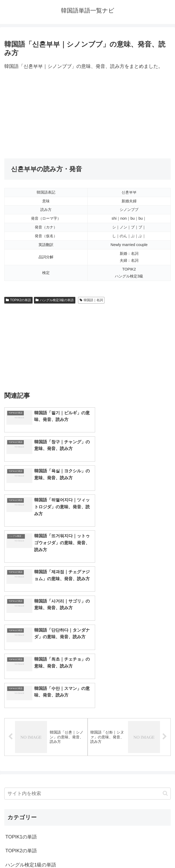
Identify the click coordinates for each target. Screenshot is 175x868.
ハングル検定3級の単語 (55, 300)
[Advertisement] (87, 114)
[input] (87, 655)
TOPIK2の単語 (18, 300)
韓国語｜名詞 (91, 300)
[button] (165, 655)
